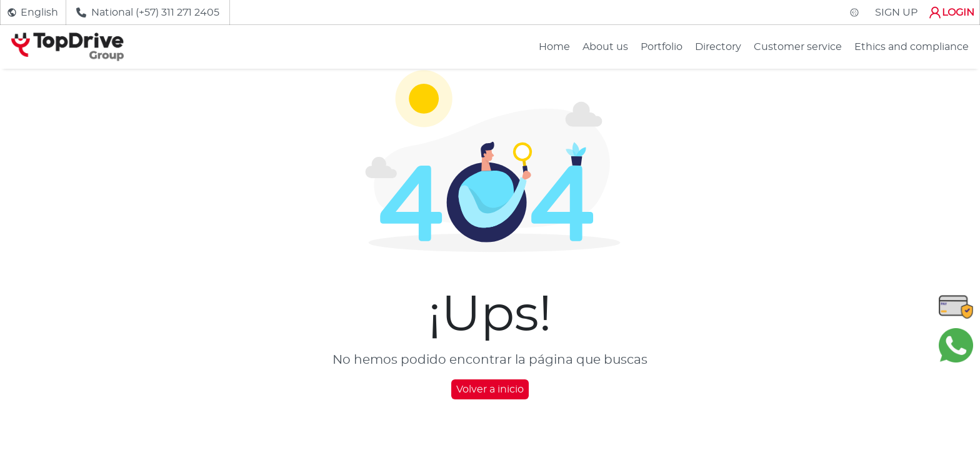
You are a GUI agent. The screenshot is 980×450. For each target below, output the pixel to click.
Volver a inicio (490, 389)
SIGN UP (896, 12)
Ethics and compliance (912, 47)
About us (605, 47)
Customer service (798, 47)
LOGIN (951, 12)
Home (554, 47)
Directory (718, 47)
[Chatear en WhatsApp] (956, 345)
